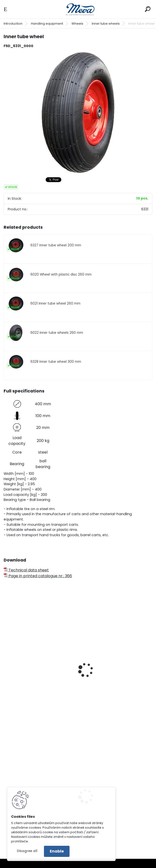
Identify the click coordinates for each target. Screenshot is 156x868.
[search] (148, 9)
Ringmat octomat (100, 811)
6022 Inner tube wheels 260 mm (57, 333)
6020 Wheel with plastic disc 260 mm (61, 274)
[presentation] (6, 663)
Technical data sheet (26, 570)
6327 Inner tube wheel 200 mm (56, 245)
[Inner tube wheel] (78, 113)
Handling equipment (47, 24)
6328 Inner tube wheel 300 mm (56, 362)
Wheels (77, 24)
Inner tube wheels (106, 24)
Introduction (13, 24)
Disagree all (27, 851)
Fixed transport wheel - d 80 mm (38, 680)
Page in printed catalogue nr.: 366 (38, 576)
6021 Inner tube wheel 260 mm (55, 303)
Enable (57, 851)
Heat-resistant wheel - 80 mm (112, 667)
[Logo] (78, 9)
